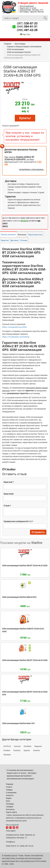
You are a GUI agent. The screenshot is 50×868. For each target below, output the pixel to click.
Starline (36, 750)
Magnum (38, 746)
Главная (10, 784)
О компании (11, 792)
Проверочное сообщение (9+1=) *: (18, 521)
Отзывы (24, 240)
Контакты (10, 809)
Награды (10, 804)
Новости (10, 795)
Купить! (25, 118)
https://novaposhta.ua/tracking (16, 337)
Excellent (28, 746)
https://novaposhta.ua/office (14, 327)
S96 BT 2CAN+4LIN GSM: (25, 660)
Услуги (9, 787)
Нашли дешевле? (11, 126)
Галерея (10, 807)
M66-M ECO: (19, 597)
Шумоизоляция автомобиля (19, 776)
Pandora (17, 750)
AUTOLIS (7, 746)
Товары (9, 790)
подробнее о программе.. (32, 169)
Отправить (38, 532)
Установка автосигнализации (20, 770)
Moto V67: (19, 723)
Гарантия (5, 240)
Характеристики (35, 235)
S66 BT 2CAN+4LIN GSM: (25, 565)
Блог (8, 801)
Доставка (15, 240)
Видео (9, 798)
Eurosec (17, 746)
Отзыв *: (7, 506)
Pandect (7, 750)
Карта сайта (11, 812)
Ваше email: (9, 494)
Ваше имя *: (9, 482)
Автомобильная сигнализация (20, 779)
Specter (27, 750)
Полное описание (8, 235)
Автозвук (32, 773)
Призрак (7, 755)
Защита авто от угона (16, 773)
